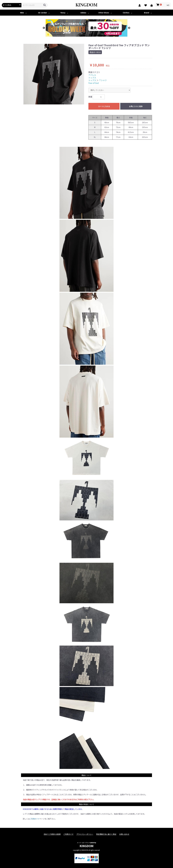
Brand (147, 13)
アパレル (92, 75)
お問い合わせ (124, 834)
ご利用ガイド (35, 819)
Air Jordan (43, 13)
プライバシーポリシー (85, 834)
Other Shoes (104, 13)
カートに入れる (104, 106)
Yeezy (63, 13)
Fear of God (94, 83)
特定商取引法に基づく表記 (106, 834)
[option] (86, 28)
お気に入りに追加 (136, 106)
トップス (92, 78)
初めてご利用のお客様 (52, 834)
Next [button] (129, 28)
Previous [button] (44, 28)
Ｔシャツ (103, 80)
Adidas (83, 13)
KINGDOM (87, 846)
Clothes (126, 13)
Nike (22, 13)
